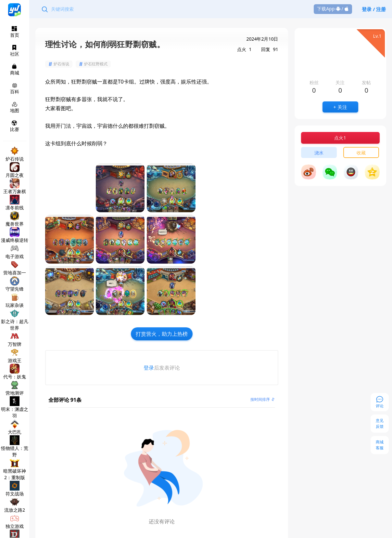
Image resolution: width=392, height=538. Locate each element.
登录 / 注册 (374, 9)
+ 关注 (340, 107)
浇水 (319, 153)
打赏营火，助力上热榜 (162, 334)
